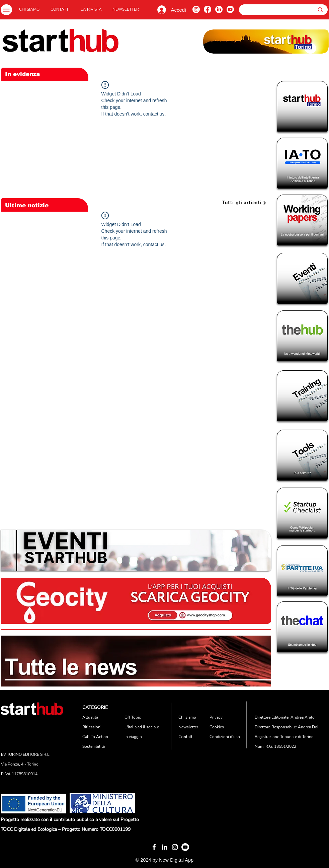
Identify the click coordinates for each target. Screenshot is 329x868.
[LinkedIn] (219, 9)
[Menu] (6, 10)
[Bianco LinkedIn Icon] (164, 847)
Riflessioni (92, 727)
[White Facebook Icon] (154, 847)
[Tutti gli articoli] (244, 203)
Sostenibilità (94, 746)
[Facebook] (208, 9)
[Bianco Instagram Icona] (175, 847)
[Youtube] (230, 9)
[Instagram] (196, 9)
